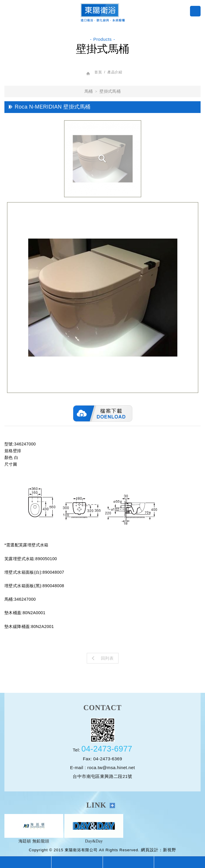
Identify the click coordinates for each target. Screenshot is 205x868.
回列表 (103, 658)
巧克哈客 (103, 12)
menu (195, 11)
